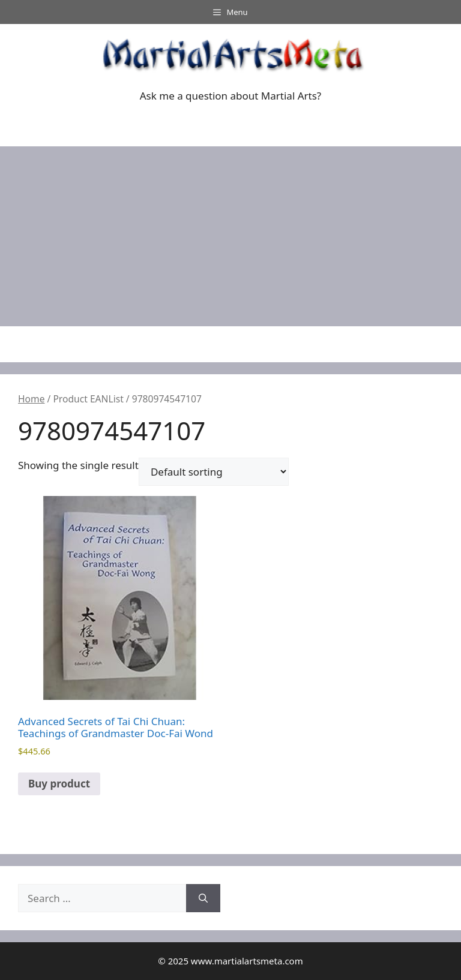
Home (31, 399)
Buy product (59, 784)
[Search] (203, 898)
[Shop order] (214, 472)
